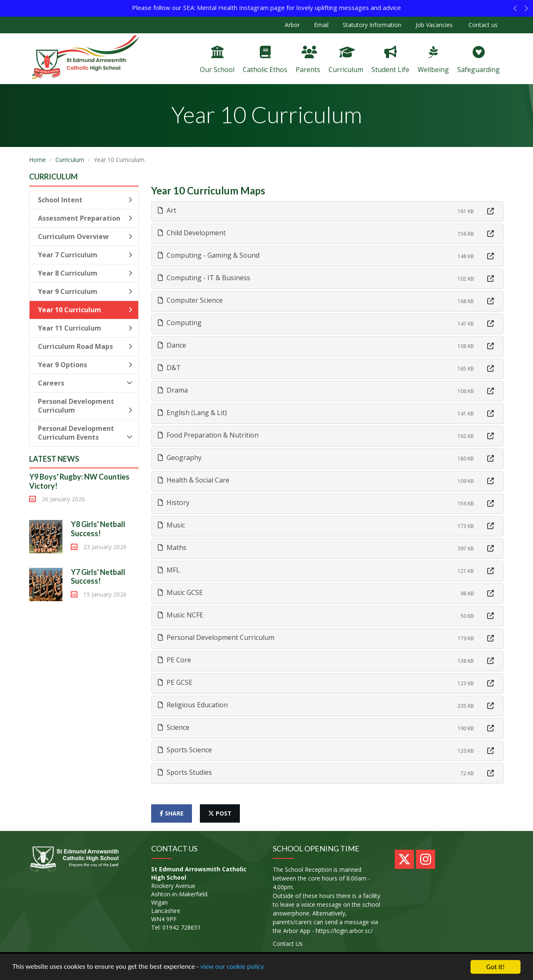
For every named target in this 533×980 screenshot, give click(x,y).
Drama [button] (173, 390)
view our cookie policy (233, 967)
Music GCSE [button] (180, 592)
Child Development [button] (192, 233)
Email (321, 25)
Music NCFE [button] (181, 615)
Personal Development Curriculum (85, 406)
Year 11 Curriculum (85, 328)
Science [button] (174, 727)
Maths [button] (172, 547)
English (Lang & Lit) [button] (192, 413)
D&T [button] (169, 368)
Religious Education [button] (193, 705)
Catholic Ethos (265, 60)
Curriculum (346, 60)
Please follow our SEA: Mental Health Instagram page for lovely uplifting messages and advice (266, 7)
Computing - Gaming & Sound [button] (209, 255)
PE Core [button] (174, 660)
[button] (515, 10)
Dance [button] (172, 345)
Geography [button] (180, 458)
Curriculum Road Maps (85, 346)
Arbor (292, 25)
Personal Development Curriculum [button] (216, 637)
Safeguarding (478, 60)
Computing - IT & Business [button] (204, 278)
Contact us (482, 25)
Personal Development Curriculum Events (85, 433)
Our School (217, 60)
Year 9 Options (85, 365)
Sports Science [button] (185, 750)
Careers (85, 383)
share (172, 813)
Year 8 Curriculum (85, 273)
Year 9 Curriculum (85, 291)
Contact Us (288, 944)
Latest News (54, 459)
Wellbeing (433, 60)
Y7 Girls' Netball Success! (98, 577)
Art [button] (167, 210)
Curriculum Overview (85, 236)
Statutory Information (372, 25)
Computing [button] (180, 323)
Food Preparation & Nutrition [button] (208, 435)
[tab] (328, 211)
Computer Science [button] (190, 300)
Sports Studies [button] (185, 772)
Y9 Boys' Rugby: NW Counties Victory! (79, 481)
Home (37, 160)
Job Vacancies (434, 25)
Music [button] (171, 525)
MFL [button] (169, 570)
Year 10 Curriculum (85, 310)
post (220, 813)
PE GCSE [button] (175, 682)
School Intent (85, 200)
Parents (308, 60)
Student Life (390, 60)
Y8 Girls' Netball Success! (98, 529)
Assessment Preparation (85, 218)
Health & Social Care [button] (194, 480)
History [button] (174, 502)
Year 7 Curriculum (85, 255)
